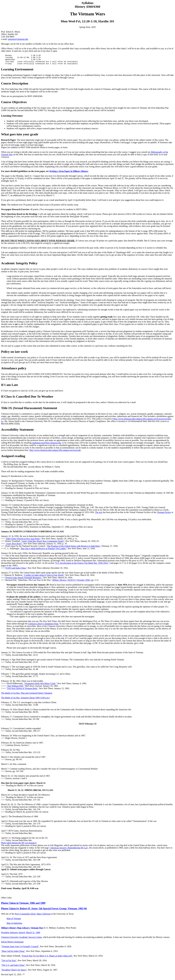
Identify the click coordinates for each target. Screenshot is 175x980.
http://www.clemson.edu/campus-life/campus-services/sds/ (55, 452)
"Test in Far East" (9, 963)
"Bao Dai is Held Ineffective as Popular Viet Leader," (44, 551)
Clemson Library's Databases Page (43, 626)
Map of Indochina (14, 925)
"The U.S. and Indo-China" (13, 967)
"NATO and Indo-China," (16, 570)
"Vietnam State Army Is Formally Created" (20, 949)
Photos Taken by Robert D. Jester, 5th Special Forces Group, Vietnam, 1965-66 (44, 911)
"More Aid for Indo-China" (13, 953)
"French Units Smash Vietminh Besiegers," (24, 580)
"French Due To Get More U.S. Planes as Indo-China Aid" (47, 958)
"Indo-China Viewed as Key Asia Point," (23, 541)
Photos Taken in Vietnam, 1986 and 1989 (23, 905)
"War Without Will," (15, 688)
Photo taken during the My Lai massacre (19, 845)
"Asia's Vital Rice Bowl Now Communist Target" (43, 543)
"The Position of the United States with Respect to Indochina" (73, 548)
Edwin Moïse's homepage (12, 944)
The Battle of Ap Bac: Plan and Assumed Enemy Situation (27, 695)
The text (99, 514)
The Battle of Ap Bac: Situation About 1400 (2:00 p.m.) (25, 700)
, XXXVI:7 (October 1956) (71, 582)
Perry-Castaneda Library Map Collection (33, 916)
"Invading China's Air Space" (14, 972)
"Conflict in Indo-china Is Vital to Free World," (44, 577)
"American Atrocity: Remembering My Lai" (69, 850)
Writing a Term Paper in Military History (69, 173)
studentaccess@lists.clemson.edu (46, 445)
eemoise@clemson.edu (18, 39)
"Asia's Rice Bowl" (14, 546)
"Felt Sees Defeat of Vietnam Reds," (22, 690)
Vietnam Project (164, 514)
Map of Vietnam (14, 921)
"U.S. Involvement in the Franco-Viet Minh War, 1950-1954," (82, 565)
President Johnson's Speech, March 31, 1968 (21, 935)
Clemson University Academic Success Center (21, 939)
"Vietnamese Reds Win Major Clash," (40, 685)
